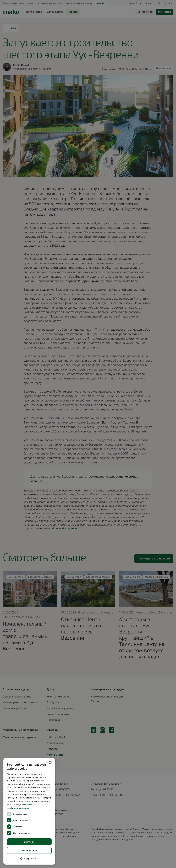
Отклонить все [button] (29, 850)
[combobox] (51, 763)
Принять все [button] (29, 842)
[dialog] (29, 811)
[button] (29, 859)
